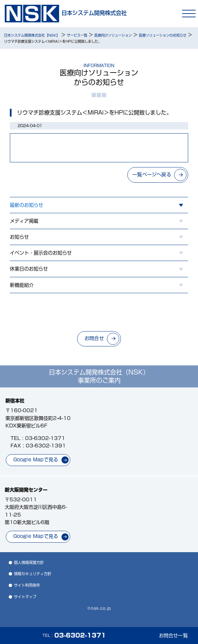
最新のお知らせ (26, 205)
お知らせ (19, 237)
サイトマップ (25, 597)
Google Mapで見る (36, 460)
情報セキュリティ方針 (33, 574)
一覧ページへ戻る (152, 175)
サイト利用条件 (27, 585)
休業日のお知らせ (29, 269)
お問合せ (94, 338)
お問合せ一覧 (173, 636)
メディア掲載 (24, 221)
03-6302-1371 (45, 438)
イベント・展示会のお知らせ (41, 253)
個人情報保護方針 (29, 562)
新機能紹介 (22, 285)
